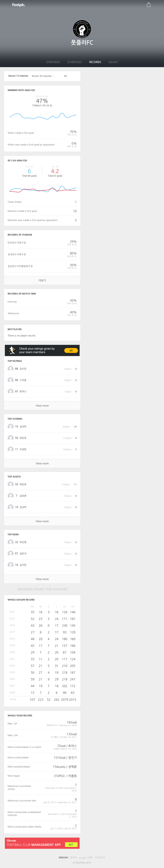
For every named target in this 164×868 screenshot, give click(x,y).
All (65, 76)
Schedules (75, 62)
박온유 (23, 438)
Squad (113, 62)
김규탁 (23, 427)
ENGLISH (63, 858)
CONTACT (100, 858)
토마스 (23, 392)
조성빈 (23, 449)
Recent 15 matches (18, 76)
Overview (53, 62)
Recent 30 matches (42, 76)
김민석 (23, 554)
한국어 (73, 858)
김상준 (23, 496)
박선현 (23, 542)
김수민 (23, 369)
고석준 (23, 380)
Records (95, 62)
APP (90, 858)
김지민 (23, 565)
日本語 (82, 858)
